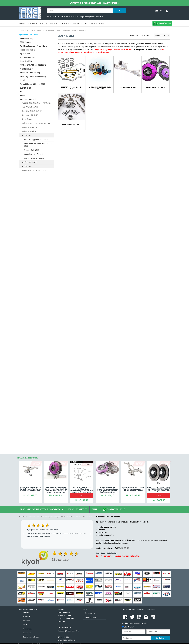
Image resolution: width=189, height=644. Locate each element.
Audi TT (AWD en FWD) (30, 107)
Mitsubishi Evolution (28, 69)
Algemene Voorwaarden (26, 385)
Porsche (23, 80)
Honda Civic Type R (27, 50)
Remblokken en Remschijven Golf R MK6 (38, 145)
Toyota (22, 96)
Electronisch (65, 23)
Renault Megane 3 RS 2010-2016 (32, 84)
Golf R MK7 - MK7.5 (30, 162)
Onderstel (43, 23)
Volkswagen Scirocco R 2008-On (34, 170)
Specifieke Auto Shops (94, 23)
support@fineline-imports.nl (69, 372)
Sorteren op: (156, 35)
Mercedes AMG (26, 61)
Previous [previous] (24, 275)
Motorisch (32, 23)
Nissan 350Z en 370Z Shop (30, 73)
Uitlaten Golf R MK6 (32, 150)
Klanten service (90, 354)
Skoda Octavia (27, 119)
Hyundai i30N (25, 54)
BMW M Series (26, 42)
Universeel (78, 23)
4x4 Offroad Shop (27, 38)
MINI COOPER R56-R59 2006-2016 (33, 65)
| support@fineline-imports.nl (93, 17)
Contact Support (114, 251)
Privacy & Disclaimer (88, 385)
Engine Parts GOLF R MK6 (34, 158)
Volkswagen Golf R (29, 131)
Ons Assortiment (91, 359)
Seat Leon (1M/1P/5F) (30, 115)
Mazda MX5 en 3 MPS (28, 57)
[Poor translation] (17, 402)
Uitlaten (54, 23)
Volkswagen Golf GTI (30, 127)
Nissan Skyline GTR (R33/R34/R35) (33, 76)
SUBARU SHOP (26, 88)
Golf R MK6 (27, 135)
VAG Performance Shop (29, 99)
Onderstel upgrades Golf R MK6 (36, 139)
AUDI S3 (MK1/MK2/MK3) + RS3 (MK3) (36, 103)
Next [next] (90, 275)
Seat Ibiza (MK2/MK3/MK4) (32, 111)
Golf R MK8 (27, 166)
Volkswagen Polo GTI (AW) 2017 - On (36, 123)
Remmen (22, 23)
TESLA (22, 92)
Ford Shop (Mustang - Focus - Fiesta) (34, 46)
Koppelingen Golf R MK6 (34, 154)
